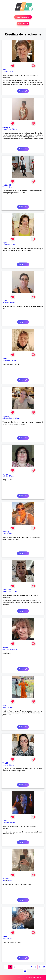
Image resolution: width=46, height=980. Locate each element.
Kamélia (5, 821)
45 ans (14, 649)
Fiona (4, 69)
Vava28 (5, 763)
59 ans (14, 129)
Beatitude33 (7, 185)
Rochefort (6, 245)
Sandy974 (6, 127)
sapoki (5, 243)
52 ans (14, 360)
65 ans (17, 418)
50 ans (12, 303)
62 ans (11, 187)
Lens (4, 881)
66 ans (13, 823)
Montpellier (6, 360)
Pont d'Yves (7, 129)
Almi (4, 705)
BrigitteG (6, 416)
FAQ (18, 977)
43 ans (15, 592)
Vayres (5, 187)
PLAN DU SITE (31, 977)
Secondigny (7, 649)
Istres (4, 707)
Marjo (5, 936)
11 (25, 971)
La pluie (5, 474)
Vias (4, 534)
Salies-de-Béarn (8, 418)
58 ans (11, 765)
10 (44, 967)
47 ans (11, 476)
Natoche (5, 879)
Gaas (4, 938)
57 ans (10, 881)
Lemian (5, 647)
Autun (5, 71)
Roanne (5, 765)
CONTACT (41, 977)
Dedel (5, 358)
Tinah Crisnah (7, 590)
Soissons (6, 823)
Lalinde (5, 476)
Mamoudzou (7, 592)
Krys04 (5, 301)
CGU (23, 977)
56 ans (10, 938)
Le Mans (6, 303)
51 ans (13, 245)
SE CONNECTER (23, 24)
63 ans (10, 707)
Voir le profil (23, 91)
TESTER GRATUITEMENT (23, 17)
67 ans (10, 71)
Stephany (6, 532)
